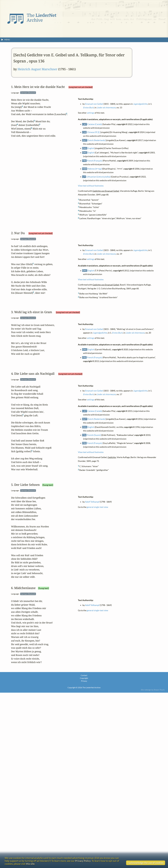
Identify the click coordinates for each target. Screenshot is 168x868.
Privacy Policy (83, 861)
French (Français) (95, 161)
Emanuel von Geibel (94, 104)
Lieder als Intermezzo (106, 108)
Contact (84, 675)
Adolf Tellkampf (92, 502)
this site (30, 864)
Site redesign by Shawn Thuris (153, 690)
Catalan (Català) (95, 124)
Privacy (84, 681)
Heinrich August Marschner (37, 69)
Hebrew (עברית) (95, 169)
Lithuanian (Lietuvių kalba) (98, 177)
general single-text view (97, 507)
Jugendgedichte (140, 104)
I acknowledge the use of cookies (146, 863)
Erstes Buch (88, 108)
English (91, 148)
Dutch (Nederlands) (97, 140)
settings (91, 113)
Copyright (84, 678)
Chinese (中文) (94, 132)
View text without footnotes (91, 186)
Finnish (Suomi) (94, 435)
